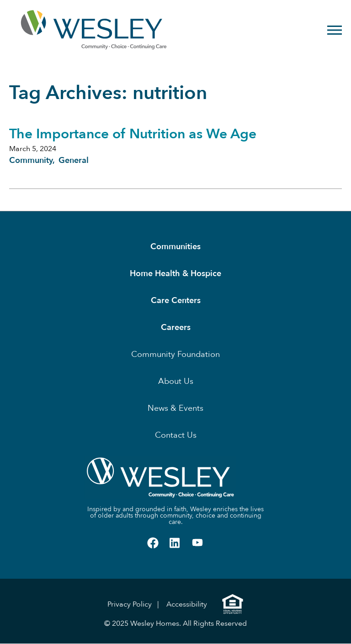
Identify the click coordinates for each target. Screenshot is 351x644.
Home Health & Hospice (175, 274)
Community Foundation (175, 354)
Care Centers (176, 301)
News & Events (175, 408)
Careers (176, 327)
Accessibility (187, 604)
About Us (176, 381)
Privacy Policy (130, 604)
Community (31, 160)
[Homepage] (64, 30)
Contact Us (176, 435)
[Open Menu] (335, 30)
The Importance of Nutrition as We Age (133, 134)
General (74, 160)
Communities (175, 247)
